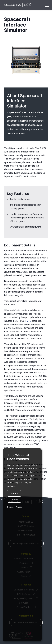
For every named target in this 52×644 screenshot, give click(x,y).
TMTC (28, 321)
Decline (14, 500)
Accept (14, 493)
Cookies (11, 507)
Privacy (19, 507)
